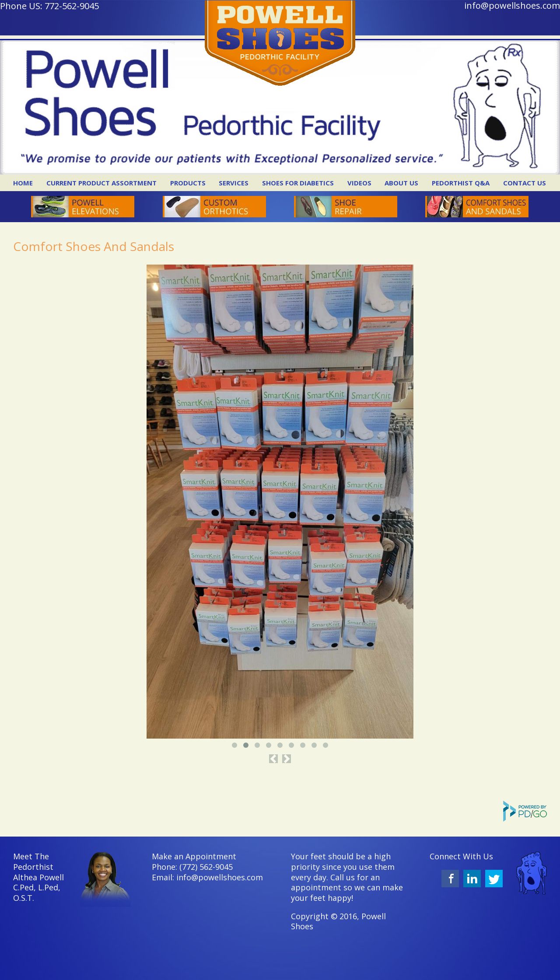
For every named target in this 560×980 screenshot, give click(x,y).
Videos (359, 183)
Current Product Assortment (101, 183)
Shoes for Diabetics (298, 183)
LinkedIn (472, 879)
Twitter (494, 879)
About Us (401, 183)
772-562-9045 (72, 6)
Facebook (450, 879)
